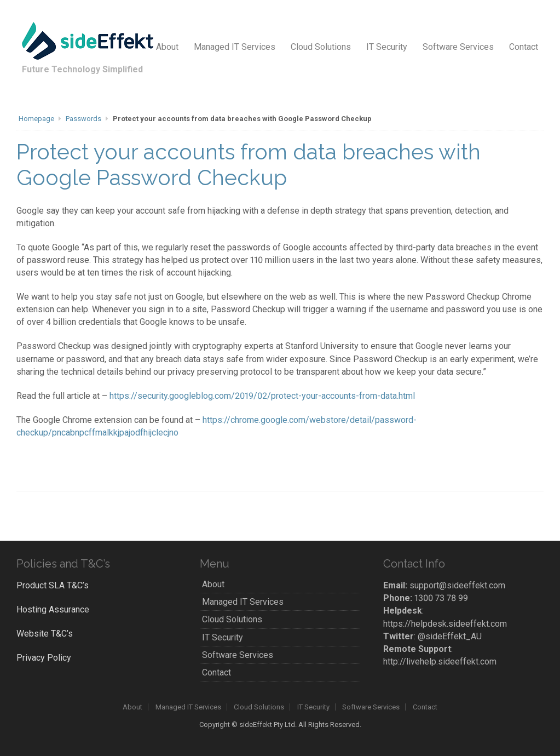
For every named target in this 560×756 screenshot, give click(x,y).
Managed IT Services (235, 47)
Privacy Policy (44, 658)
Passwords (83, 119)
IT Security (387, 47)
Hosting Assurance (53, 609)
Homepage (36, 119)
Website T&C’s (45, 634)
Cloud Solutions (321, 47)
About (167, 47)
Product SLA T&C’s (53, 585)
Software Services (458, 47)
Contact (524, 47)
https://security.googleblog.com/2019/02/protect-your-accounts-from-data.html (262, 396)
